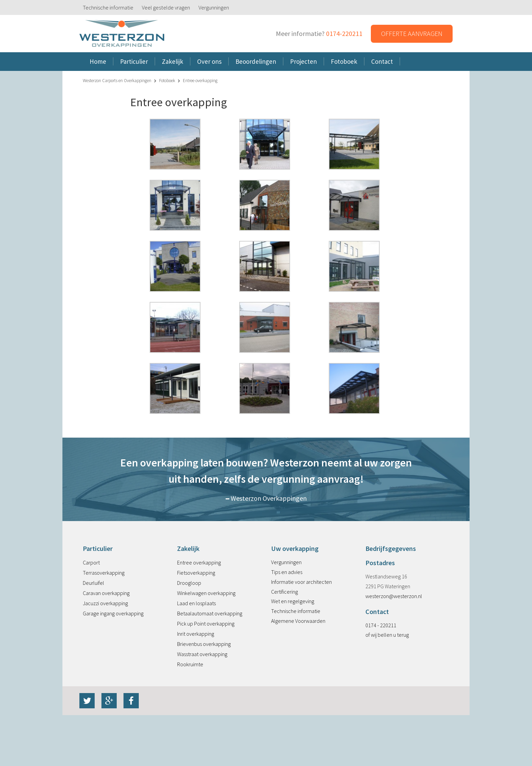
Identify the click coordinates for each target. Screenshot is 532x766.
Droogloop (189, 583)
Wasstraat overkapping (202, 654)
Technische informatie (108, 7)
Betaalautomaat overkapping (210, 613)
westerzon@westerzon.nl (394, 596)
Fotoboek (167, 81)
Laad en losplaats (196, 603)
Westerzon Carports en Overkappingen (117, 81)
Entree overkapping (199, 562)
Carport (91, 562)
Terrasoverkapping (104, 573)
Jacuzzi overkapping (105, 603)
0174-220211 (344, 33)
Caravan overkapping (106, 593)
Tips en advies (287, 572)
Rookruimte (190, 664)
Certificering (284, 592)
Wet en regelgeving (293, 601)
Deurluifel (93, 583)
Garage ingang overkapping (113, 613)
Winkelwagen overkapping (206, 593)
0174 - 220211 (381, 625)
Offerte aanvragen (412, 33)
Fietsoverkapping (196, 573)
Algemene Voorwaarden (298, 621)
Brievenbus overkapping (204, 644)
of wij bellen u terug (387, 635)
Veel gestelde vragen (166, 7)
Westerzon (122, 34)
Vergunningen (214, 7)
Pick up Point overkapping (206, 624)
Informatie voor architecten (301, 582)
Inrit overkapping (196, 634)
